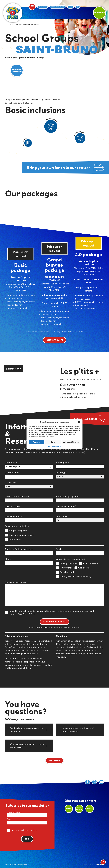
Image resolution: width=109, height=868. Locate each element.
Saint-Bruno (19, 24)
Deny (53, 442)
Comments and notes (54, 594)
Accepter (36, 442)
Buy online (43, 7)
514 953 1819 (86, 419)
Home (11, 24)
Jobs (70, 7)
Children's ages (29, 509)
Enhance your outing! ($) (17, 526)
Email (80, 552)
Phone (29, 561)
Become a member (58, 7)
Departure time (29, 475)
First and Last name (27, 814)
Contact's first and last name (29, 552)
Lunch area (80, 519)
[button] (79, 422)
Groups (27, 24)
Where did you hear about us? (71, 559)
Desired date (29, 465)
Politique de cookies (54, 446)
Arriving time (80, 465)
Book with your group (17, 70)
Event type (80, 475)
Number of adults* (29, 519)
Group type (29, 485)
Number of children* (80, 509)
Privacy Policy (31, 865)
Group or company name (29, 499)
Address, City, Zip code (80, 499)
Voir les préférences (71, 442)
